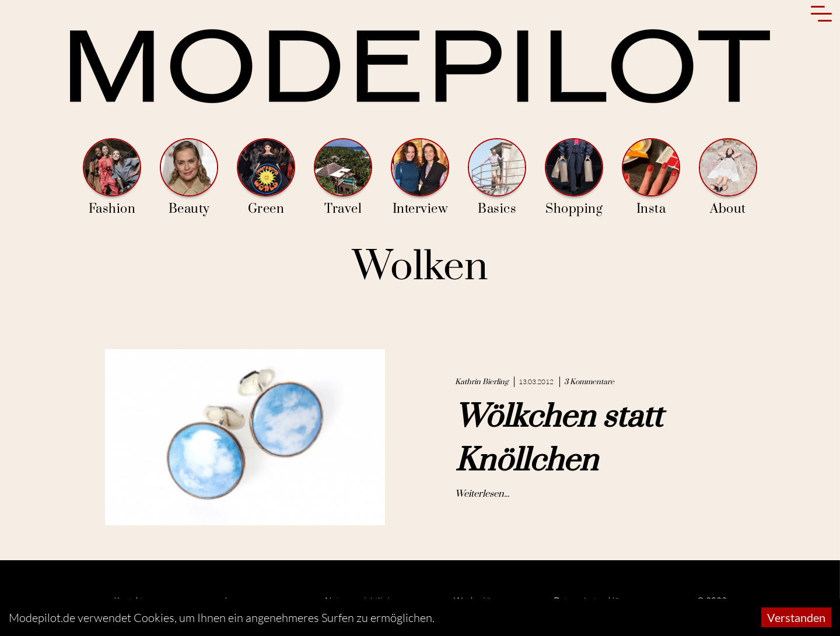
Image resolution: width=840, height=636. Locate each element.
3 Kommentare (589, 382)
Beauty (189, 178)
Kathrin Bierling (482, 382)
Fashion (112, 178)
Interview (420, 178)
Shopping (574, 178)
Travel (343, 178)
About (728, 178)
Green (266, 178)
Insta (651, 178)
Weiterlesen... (482, 494)
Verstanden (796, 617)
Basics (497, 178)
